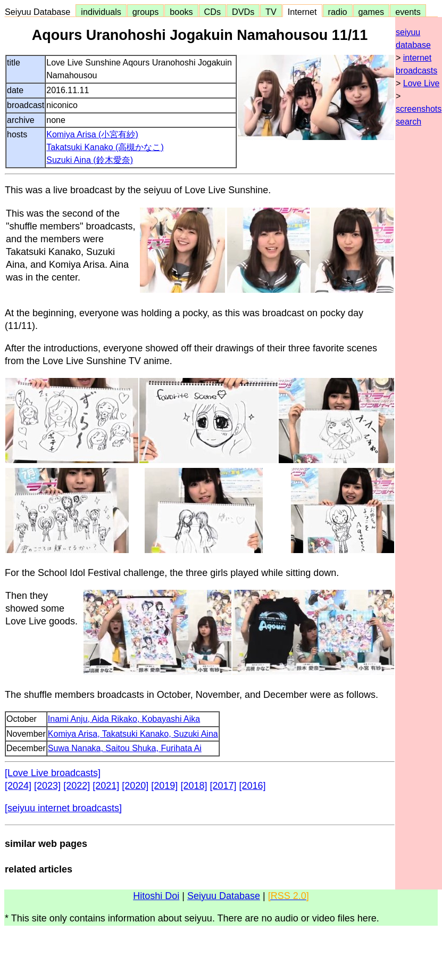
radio (338, 12)
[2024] (18, 786)
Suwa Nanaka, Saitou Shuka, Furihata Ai (125, 748)
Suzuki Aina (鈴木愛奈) (90, 160)
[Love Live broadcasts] (53, 773)
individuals (101, 12)
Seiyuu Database (40, 12)
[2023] (47, 786)
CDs (212, 12)
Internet (302, 12)
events (408, 12)
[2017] (223, 786)
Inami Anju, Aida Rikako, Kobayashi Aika (124, 719)
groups (146, 12)
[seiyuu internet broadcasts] (63, 808)
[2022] (77, 786)
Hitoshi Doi (156, 896)
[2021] (106, 786)
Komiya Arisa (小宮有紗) (92, 134)
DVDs (243, 12)
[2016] (253, 786)
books (181, 12)
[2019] (164, 786)
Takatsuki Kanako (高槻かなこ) (105, 147)
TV (271, 12)
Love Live (422, 83)
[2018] (194, 786)
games (372, 12)
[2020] (135, 786)
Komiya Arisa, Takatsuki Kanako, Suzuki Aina (133, 734)
